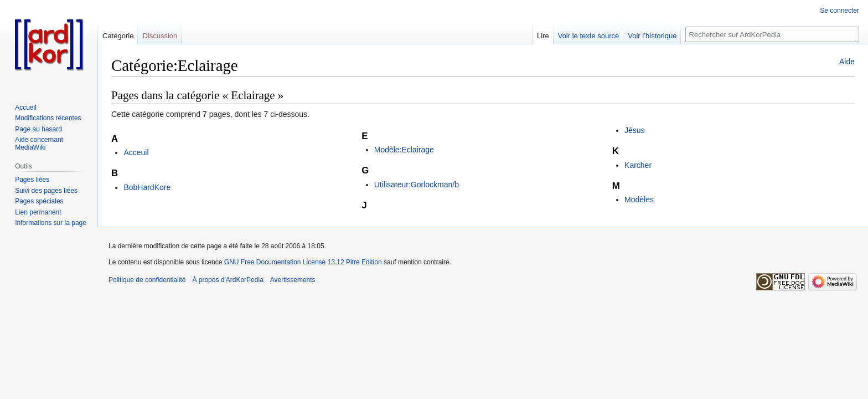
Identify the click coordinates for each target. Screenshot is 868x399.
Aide (847, 62)
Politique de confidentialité (147, 280)
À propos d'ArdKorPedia (228, 280)
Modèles (639, 199)
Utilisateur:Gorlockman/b (417, 185)
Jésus (635, 130)
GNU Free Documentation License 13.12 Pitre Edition (303, 262)
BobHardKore (147, 187)
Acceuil (136, 152)
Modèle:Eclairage (404, 150)
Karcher (638, 165)
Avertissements (293, 280)
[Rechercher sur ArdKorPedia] (772, 34)
